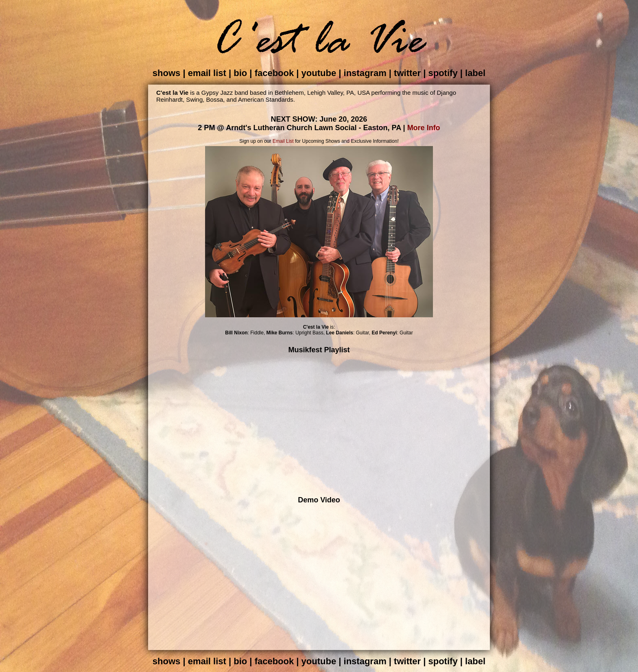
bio (240, 73)
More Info (424, 128)
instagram (365, 73)
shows (166, 73)
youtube (319, 73)
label (475, 73)
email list (207, 73)
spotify (443, 73)
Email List (283, 141)
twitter (407, 73)
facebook (274, 73)
